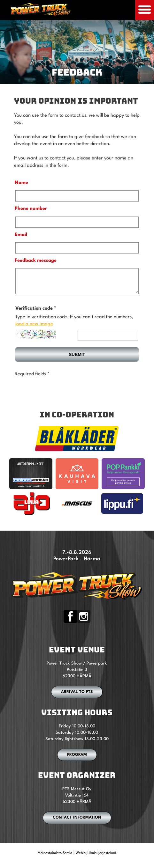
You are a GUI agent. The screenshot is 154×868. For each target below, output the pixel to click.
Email (21, 235)
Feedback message (36, 261)
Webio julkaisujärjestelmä (96, 858)
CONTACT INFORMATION (77, 822)
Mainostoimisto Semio (55, 858)
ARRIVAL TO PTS (77, 697)
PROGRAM (77, 760)
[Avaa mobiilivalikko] (145, 10)
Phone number (31, 209)
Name (21, 183)
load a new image (34, 329)
